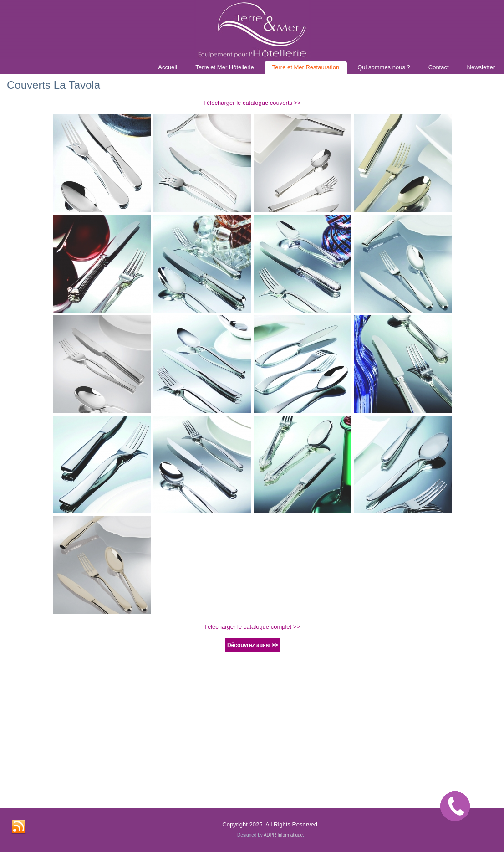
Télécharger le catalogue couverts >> (252, 103)
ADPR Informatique (283, 696)
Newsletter (481, 67)
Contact (439, 67)
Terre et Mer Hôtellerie (225, 67)
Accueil (168, 67)
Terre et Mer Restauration (306, 67)
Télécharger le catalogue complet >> (252, 627)
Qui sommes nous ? (384, 67)
